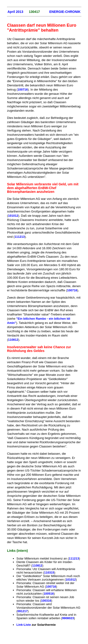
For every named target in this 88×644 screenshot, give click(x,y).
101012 (13, 216)
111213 (20, 237)
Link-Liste (24, 625)
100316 (46, 601)
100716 (23, 90)
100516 (49, 594)
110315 (49, 573)
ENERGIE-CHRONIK (65, 12)
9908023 (68, 618)
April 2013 (15, 12)
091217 (22, 611)
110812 (13, 340)
